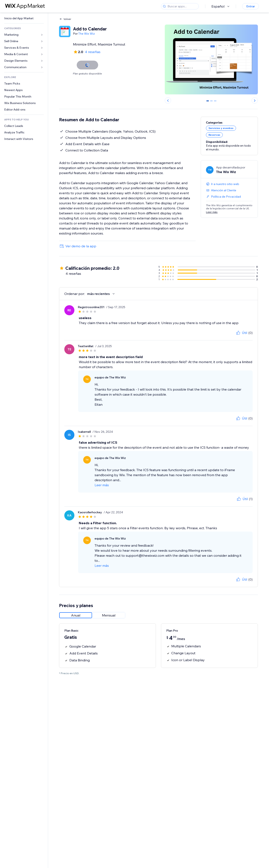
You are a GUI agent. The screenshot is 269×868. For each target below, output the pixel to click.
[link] (24, 18)
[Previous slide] (168, 100)
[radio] (76, 615)
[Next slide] (255, 100)
